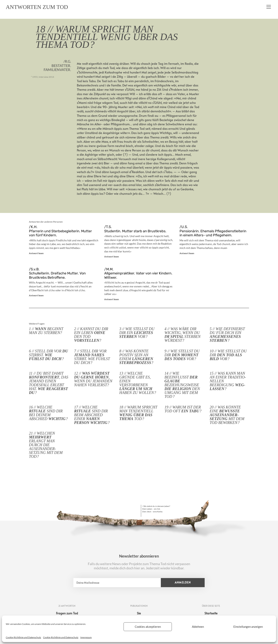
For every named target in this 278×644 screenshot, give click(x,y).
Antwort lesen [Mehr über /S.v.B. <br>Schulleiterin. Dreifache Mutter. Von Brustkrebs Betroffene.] (36, 295)
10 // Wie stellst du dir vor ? (228, 355)
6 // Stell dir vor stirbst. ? (48, 355)
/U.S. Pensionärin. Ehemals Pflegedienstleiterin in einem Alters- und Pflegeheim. (213, 231)
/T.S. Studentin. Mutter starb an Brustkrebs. (135, 229)
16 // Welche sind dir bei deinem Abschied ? (48, 413)
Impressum (86, 637)
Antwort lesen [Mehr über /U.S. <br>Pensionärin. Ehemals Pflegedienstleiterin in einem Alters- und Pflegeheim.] (187, 253)
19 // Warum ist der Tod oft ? (183, 409)
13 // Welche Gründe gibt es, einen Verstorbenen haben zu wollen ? (138, 383)
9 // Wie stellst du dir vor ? (182, 355)
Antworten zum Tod (40, 7)
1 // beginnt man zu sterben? (46, 331)
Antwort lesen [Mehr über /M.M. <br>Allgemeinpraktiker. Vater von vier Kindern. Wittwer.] (112, 299)
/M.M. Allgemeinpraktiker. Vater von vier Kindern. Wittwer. (138, 273)
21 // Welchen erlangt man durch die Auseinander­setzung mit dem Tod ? (46, 445)
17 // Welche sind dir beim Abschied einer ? (92, 415)
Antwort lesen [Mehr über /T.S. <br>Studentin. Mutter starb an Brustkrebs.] (112, 257)
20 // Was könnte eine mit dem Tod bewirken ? (227, 415)
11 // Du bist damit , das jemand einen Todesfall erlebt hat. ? (49, 383)
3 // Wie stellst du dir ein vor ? (137, 333)
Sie (139, 613)
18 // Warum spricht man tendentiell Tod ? (138, 413)
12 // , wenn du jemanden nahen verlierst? (93, 379)
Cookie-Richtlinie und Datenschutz (23, 637)
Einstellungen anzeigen (248, 627)
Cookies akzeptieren (148, 627)
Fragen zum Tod (67, 613)
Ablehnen (198, 627)
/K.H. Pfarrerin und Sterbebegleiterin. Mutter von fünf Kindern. (60, 231)
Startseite (211, 613)
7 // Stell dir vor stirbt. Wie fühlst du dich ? (92, 357)
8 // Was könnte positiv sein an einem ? (136, 357)
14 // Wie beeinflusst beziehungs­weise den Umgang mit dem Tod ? (182, 385)
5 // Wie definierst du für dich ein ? (227, 335)
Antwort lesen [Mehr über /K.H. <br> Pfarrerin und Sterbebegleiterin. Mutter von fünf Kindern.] (36, 253)
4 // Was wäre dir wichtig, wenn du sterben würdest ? (183, 335)
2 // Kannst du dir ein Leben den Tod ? (91, 335)
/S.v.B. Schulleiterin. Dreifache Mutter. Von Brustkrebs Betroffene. (57, 273)
